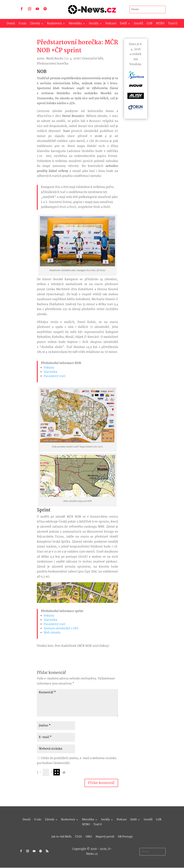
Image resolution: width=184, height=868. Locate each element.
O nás (23, 24)
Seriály (94, 24)
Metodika (75, 24)
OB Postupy (125, 836)
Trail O (173, 24)
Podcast (111, 24)
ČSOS (79, 836)
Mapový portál (105, 836)
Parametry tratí (55, 376)
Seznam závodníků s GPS (61, 629)
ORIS (89, 836)
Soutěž (138, 24)
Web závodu (52, 633)
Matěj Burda (54, 59)
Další (123, 24)
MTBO (160, 24)
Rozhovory (54, 24)
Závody (35, 24)
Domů (11, 24)
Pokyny (49, 368)
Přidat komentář (101, 783)
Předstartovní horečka (53, 64)
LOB (149, 24)
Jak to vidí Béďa (61, 836)
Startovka (50, 372)
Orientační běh (93, 59)
